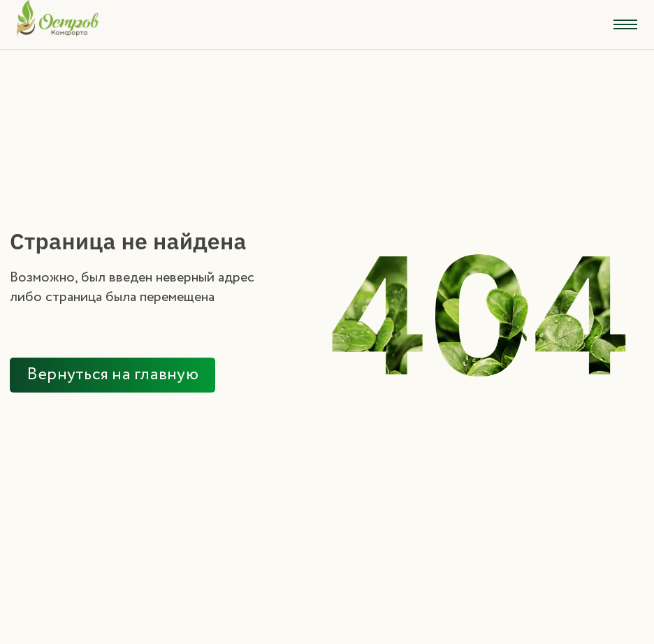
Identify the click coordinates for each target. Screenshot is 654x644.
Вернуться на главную (112, 375)
